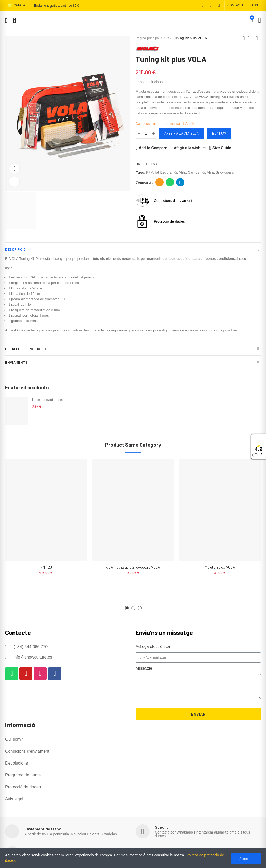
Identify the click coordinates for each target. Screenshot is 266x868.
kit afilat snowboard (218, 172)
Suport (161, 827)
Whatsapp (170, 182)
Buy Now (219, 133)
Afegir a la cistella (182, 133)
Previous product (244, 38)
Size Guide (222, 148)
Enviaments (16, 362)
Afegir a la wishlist (190, 148)
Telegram (180, 182)
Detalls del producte (26, 349)
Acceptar (246, 859)
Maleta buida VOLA (220, 567)
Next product (257, 38)
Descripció (15, 249)
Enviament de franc (43, 829)
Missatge (144, 668)
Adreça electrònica (160, 182)
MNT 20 (46, 567)
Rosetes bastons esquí (50, 399)
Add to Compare (153, 148)
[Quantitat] (146, 133)
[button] (236, 5)
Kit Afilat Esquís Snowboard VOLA (133, 567)
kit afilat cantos (186, 172)
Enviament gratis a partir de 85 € (56, 6)
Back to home (250, 38)
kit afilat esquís (159, 172)
